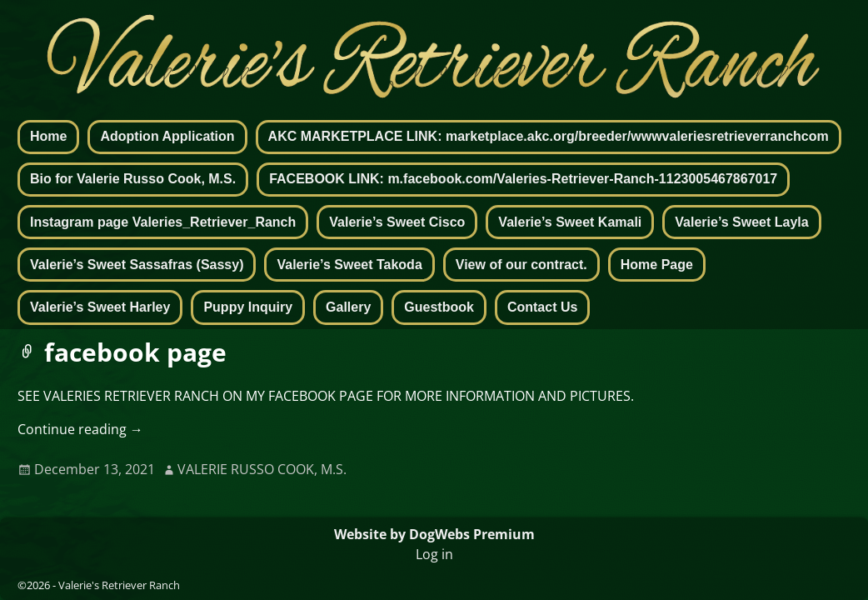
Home (48, 136)
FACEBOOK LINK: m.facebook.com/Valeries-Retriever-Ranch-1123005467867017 (523, 179)
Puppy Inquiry (248, 307)
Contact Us (542, 307)
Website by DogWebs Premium (434, 534)
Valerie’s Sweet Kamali (570, 222)
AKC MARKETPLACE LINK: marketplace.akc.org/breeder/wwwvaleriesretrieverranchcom (549, 136)
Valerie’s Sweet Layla (741, 222)
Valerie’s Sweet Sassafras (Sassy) (137, 265)
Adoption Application (167, 136)
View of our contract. (521, 265)
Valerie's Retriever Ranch (119, 585)
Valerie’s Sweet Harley (100, 307)
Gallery (348, 307)
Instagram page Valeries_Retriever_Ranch (163, 222)
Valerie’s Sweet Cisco (397, 222)
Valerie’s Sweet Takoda (349, 265)
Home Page (657, 265)
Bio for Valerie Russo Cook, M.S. (133, 179)
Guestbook (439, 307)
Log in (434, 554)
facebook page (135, 352)
